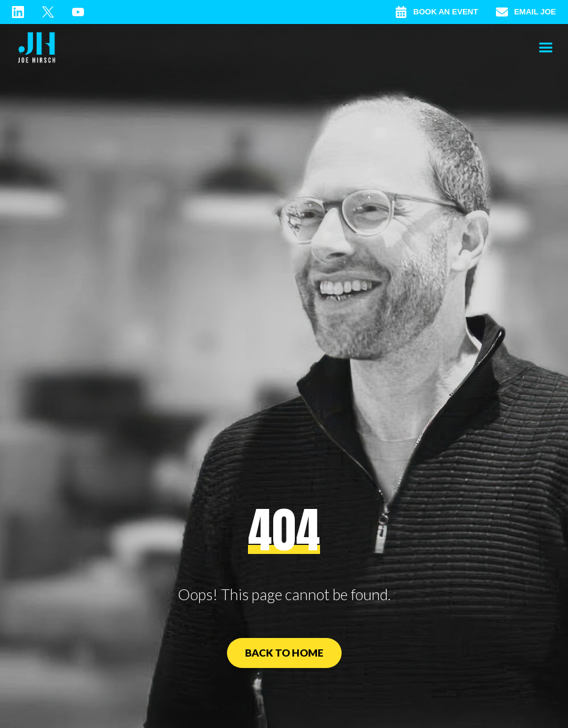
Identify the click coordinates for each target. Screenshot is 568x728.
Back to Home (284, 653)
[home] (37, 48)
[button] (545, 48)
